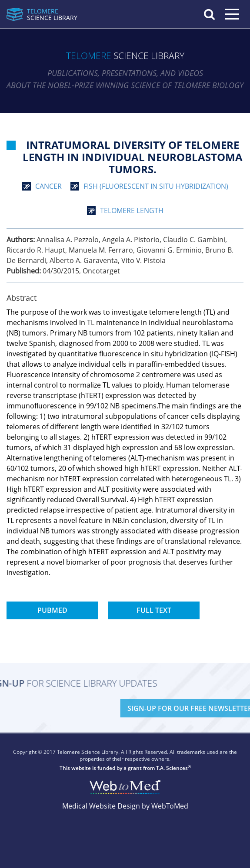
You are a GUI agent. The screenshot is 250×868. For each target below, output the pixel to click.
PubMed (52, 610)
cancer (48, 186)
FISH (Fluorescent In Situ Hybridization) (156, 186)
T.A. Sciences (172, 768)
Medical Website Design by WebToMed (125, 806)
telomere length (132, 210)
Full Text (154, 610)
